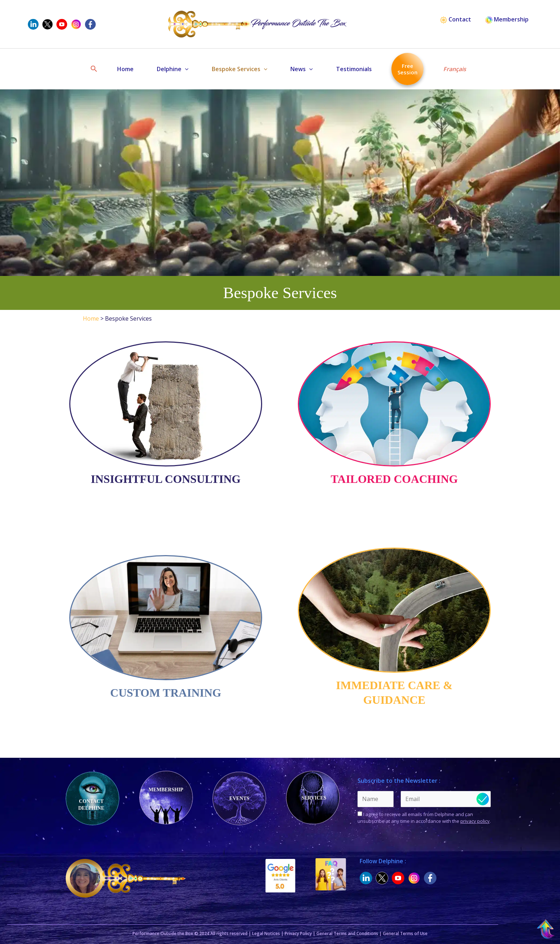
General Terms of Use (405, 933)
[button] (94, 69)
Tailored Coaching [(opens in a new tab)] (394, 479)
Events (239, 798)
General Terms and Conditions (347, 933)
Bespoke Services (240, 69)
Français (455, 69)
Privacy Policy (298, 933)
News (302, 69)
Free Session (407, 69)
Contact (456, 19)
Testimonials (354, 69)
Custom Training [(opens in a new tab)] (166, 693)
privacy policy (475, 821)
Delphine (173, 69)
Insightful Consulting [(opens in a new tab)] (166, 479)
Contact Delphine (91, 804)
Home (125, 69)
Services (314, 798)
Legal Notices (266, 933)
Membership (507, 19)
